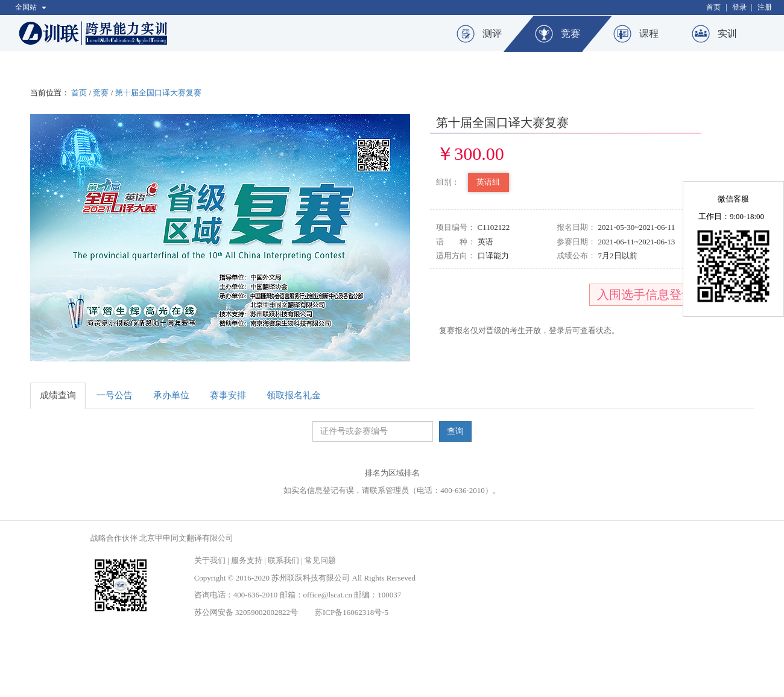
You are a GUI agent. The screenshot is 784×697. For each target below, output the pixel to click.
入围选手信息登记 (645, 294)
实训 (727, 33)
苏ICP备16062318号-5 (352, 612)
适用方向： (456, 256)
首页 (713, 7)
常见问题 (320, 560)
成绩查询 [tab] (58, 395)
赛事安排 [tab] (228, 395)
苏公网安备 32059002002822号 (246, 612)
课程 (649, 33)
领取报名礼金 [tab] (294, 395)
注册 (765, 7)
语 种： (456, 242)
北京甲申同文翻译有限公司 (186, 538)
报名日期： (576, 227)
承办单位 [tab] (171, 395)
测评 (492, 33)
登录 (739, 7)
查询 (455, 431)
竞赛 (571, 33)
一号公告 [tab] (115, 395)
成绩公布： (576, 256)
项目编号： (456, 227)
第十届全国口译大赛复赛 (158, 93)
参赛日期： (576, 242)
